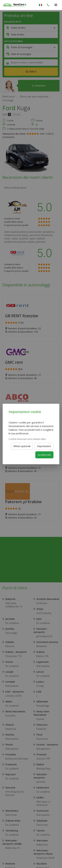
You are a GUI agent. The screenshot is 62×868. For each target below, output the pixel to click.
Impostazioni (44, 446)
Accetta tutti (44, 455)
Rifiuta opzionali (22, 446)
